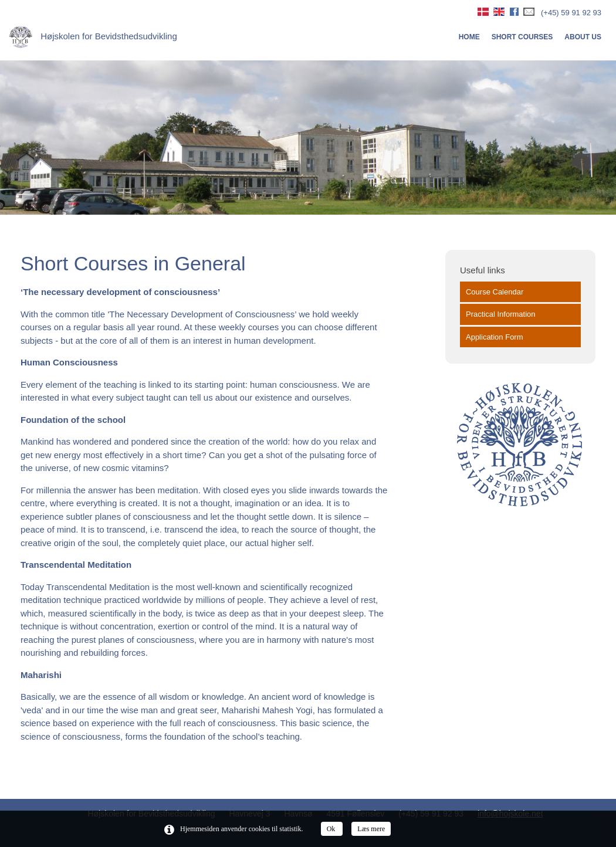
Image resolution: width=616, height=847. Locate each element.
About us (583, 37)
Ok (332, 829)
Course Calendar (495, 292)
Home (469, 37)
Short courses (522, 37)
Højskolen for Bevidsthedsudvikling (93, 36)
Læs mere (371, 829)
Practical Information (501, 314)
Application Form (495, 337)
